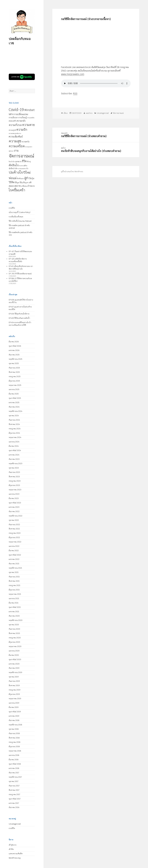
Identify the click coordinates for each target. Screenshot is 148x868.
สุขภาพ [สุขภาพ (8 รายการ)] (17, 186)
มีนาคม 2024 (14, 446)
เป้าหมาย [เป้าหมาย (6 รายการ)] (31, 186)
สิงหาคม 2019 (14, 686)
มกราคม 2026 (14, 350)
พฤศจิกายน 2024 (15, 411)
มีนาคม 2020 (14, 655)
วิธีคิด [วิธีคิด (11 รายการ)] (12, 182)
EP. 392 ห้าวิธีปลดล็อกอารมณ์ (20, 274)
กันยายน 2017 (14, 786)
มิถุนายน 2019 (14, 694)
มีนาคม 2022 (14, 551)
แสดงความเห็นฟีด (16, 854)
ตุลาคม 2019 (14, 677)
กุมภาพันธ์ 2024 (15, 450)
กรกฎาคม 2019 (15, 690)
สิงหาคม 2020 (14, 633)
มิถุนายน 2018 (14, 747)
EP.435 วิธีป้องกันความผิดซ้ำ (19, 318)
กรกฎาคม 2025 (15, 377)
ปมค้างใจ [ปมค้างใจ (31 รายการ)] (16, 172)
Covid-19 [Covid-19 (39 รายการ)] (16, 110)
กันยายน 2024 (14, 420)
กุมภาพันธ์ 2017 (15, 799)
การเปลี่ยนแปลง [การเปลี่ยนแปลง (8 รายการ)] (21, 114)
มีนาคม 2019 (14, 707)
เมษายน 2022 (14, 546)
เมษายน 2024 (14, 442)
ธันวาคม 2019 (14, 668)
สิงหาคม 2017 (14, 790)
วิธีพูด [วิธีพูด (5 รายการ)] (17, 183)
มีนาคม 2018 (14, 760)
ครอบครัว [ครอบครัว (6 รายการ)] (13, 121)
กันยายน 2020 (14, 629)
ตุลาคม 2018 (14, 729)
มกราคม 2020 (14, 664)
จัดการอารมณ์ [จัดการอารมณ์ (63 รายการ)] (21, 156)
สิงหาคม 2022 (14, 529)
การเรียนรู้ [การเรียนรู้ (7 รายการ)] (23, 118)
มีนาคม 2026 (14, 342)
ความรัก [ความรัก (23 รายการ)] (22, 130)
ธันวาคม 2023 (14, 459)
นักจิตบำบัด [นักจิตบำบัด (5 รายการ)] (13, 169)
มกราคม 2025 (14, 403)
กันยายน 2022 (14, 525)
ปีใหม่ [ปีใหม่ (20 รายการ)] (27, 173)
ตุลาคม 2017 (14, 781)
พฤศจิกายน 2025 (15, 359)
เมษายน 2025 (14, 389)
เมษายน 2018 (14, 755)
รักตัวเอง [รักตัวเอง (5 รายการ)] (20, 179)
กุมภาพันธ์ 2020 (15, 660)
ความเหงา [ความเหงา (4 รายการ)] (29, 147)
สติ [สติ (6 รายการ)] (30, 183)
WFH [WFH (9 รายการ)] (11, 114)
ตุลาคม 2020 (14, 625)
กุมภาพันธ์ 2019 (15, 712)
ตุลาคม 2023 (14, 468)
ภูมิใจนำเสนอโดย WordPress (72, 172)
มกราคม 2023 (14, 507)
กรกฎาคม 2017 (14, 794)
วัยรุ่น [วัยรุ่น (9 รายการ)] (32, 178)
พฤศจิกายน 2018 (15, 725)
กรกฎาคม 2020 (15, 638)
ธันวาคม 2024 (14, 407)
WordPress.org (15, 858)
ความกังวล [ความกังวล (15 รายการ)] (15, 125)
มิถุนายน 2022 (14, 538)
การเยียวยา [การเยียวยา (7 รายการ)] (13, 118)
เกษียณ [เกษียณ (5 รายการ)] (24, 186)
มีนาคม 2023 (14, 498)
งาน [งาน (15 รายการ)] (16, 151)
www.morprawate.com (72, 74)
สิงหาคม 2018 (14, 738)
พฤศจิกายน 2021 (15, 568)
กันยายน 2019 (14, 681)
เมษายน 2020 (14, 651)
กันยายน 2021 (14, 577)
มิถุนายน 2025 (14, 381)
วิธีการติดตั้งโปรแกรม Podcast (20, 221)
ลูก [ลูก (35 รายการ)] (26, 178)
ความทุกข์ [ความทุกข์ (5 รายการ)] (12, 130)
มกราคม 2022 (14, 559)
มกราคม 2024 (14, 455)
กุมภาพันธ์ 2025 (15, 398)
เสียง (65, 113)
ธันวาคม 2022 (14, 512)
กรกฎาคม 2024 (15, 429)
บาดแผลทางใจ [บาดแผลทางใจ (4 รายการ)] (23, 169)
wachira (89, 113)
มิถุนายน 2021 (14, 590)
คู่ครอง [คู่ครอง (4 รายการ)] (11, 151)
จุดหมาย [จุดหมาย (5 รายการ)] (18, 162)
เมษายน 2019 (14, 703)
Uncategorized (15, 824)
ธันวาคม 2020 (14, 616)
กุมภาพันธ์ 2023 (15, 503)
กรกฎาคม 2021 (14, 585)
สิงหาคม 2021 (14, 581)
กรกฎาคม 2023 (15, 481)
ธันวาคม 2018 (14, 720)
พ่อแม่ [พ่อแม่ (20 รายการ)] (13, 178)
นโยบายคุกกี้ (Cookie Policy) (20, 212)
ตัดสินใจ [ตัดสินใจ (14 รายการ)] (14, 165)
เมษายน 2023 (14, 494)
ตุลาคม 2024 (14, 416)
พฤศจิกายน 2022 (16, 516)
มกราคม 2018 (14, 768)
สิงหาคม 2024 (14, 424)
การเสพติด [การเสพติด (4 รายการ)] (31, 118)
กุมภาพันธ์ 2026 (15, 346)
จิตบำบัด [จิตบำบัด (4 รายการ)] (12, 162)
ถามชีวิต (12, 208)
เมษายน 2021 (14, 599)
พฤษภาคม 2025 (15, 385)
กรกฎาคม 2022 (15, 533)
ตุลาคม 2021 (14, 572)
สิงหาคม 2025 (14, 372)
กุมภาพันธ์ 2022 (15, 555)
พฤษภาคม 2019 (15, 699)
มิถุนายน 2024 (14, 433)
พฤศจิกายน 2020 (16, 620)
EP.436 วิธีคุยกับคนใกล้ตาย (19, 314)
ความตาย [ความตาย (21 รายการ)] (28, 125)
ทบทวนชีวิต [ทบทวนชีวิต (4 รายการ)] (23, 166)
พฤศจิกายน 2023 (16, 464)
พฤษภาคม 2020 (15, 646)
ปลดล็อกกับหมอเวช (20, 41)
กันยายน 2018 (14, 733)
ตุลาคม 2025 (14, 363)
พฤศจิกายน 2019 (15, 672)
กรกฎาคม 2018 (15, 742)
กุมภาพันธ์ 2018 (15, 764)
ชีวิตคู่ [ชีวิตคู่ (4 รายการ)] (29, 162)
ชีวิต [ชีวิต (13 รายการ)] (24, 161)
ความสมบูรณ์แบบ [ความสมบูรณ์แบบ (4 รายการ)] (15, 133)
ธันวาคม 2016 (14, 807)
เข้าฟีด (11, 849)
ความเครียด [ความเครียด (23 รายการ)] (17, 146)
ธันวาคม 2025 (14, 355)
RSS (75, 93)
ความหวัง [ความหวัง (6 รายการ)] (26, 142)
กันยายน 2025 (14, 368)
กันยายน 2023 (14, 472)
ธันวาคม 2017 (14, 773)
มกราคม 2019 (14, 716)
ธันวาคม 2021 (14, 564)
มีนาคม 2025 (14, 394)
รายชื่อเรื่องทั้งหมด (16, 217)
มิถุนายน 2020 (14, 642)
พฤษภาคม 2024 (15, 437)
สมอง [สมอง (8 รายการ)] (11, 186)
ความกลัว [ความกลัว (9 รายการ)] (21, 121)
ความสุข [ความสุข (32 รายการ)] (15, 141)
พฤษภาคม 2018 (15, 751)
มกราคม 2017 (14, 803)
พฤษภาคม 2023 (15, 490)
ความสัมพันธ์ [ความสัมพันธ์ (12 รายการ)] (16, 136)
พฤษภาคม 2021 (15, 594)
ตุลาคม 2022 (14, 520)
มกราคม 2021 (14, 612)
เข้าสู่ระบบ (13, 845)
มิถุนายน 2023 (14, 485)
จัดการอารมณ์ (118, 113)
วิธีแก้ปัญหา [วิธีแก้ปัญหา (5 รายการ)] (24, 183)
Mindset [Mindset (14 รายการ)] (29, 110)
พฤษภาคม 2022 (15, 542)
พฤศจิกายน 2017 (15, 777)
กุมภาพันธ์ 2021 (15, 607)
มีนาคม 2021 (14, 603)
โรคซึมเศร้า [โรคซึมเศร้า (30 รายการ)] (17, 190)
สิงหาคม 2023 (14, 477)
